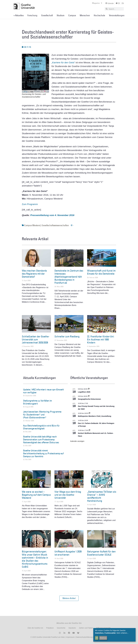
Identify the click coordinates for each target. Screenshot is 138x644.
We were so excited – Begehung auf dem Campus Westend (36, 495)
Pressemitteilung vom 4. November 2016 (52, 215)
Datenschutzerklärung (84, 637)
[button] (69, 598)
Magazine (97, 3)
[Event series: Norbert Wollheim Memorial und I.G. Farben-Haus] (89, 430)
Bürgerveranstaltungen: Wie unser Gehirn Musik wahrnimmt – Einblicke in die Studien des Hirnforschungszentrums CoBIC (35, 559)
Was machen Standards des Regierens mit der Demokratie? (34, 274)
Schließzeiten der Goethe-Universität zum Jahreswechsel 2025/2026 (36, 339)
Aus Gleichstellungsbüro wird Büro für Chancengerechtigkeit (41, 427)
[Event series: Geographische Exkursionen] (89, 396)
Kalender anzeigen (77, 441)
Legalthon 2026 (84, 392)
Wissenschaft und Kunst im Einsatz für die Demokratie (101, 272)
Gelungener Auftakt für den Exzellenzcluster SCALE (101, 553)
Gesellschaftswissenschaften (55, 225)
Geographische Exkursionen (89, 399)
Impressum (70, 637)
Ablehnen (103, 638)
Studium (61, 15)
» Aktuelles (19, 15)
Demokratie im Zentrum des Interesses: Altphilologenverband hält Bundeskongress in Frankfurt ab (69, 277)
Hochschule (99, 15)
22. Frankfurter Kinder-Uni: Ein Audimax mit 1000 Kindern (101, 339)
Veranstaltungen (117, 15)
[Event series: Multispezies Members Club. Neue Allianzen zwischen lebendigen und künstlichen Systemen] (89, 413)
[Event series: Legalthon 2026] (89, 389)
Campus (72, 15)
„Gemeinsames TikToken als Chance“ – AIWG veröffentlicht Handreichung (102, 496)
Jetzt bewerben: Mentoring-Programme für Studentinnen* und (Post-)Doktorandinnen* (42, 415)
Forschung (32, 15)
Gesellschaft (47, 15)
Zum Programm (30, 204)
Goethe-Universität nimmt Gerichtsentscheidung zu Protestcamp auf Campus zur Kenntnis (43, 453)
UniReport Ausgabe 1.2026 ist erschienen (68, 553)
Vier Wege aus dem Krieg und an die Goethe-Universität (68, 495)
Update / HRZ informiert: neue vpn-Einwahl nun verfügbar (43, 391)
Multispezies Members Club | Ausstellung (95, 416)
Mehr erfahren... (123, 633)
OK (97, 638)
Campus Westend (32, 225)
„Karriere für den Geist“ (63, 63)
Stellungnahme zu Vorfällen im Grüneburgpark (37, 402)
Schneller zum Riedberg (67, 336)
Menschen (85, 15)
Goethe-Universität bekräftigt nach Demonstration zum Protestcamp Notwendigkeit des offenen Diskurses (41, 439)
